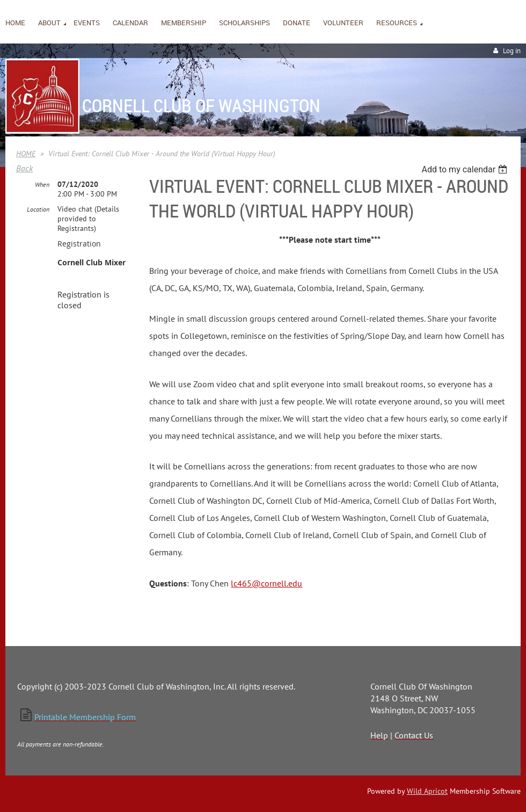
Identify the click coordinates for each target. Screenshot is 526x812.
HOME (26, 154)
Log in (512, 51)
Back (24, 168)
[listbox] (466, 169)
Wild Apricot (427, 791)
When (42, 184)
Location (38, 209)
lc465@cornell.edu (266, 583)
